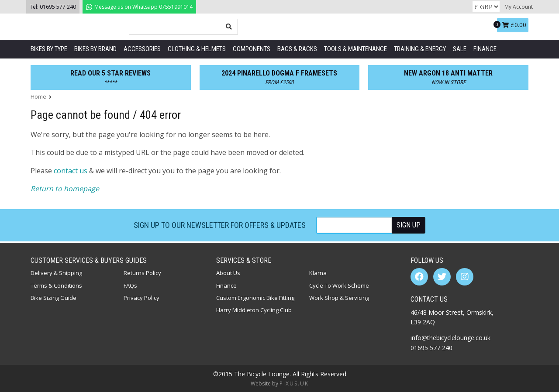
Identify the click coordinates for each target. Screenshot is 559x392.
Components (252, 49)
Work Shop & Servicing (339, 298)
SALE (460, 49)
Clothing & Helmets (197, 49)
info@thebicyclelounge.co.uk (450, 338)
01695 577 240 (58, 7)
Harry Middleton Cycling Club (254, 310)
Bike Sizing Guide (53, 298)
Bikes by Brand (95, 49)
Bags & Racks (297, 49)
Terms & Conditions (56, 285)
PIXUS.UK (294, 383)
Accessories (142, 49)
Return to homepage (65, 189)
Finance (485, 49)
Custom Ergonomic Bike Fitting (255, 298)
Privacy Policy (141, 298)
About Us (228, 273)
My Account (519, 7)
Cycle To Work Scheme (339, 285)
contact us (71, 171)
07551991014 (139, 7)
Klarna (318, 273)
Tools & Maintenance (355, 49)
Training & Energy (420, 49)
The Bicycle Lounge (74, 27)
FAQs (130, 285)
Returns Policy (142, 273)
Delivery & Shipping (56, 273)
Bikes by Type (49, 49)
